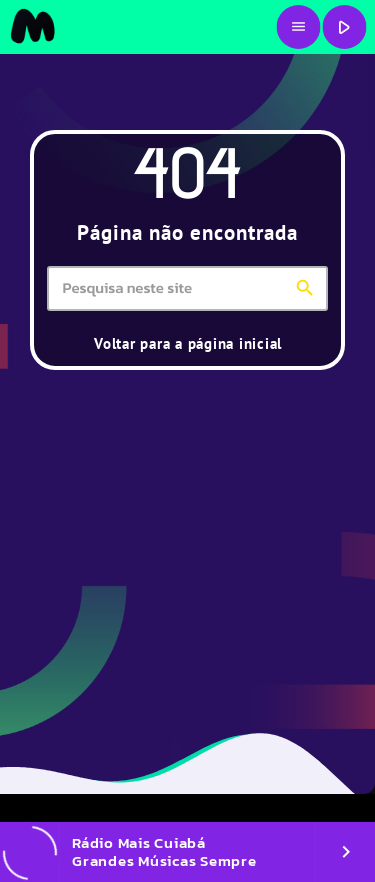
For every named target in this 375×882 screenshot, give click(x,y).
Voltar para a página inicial (188, 343)
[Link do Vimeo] (32, 27)
